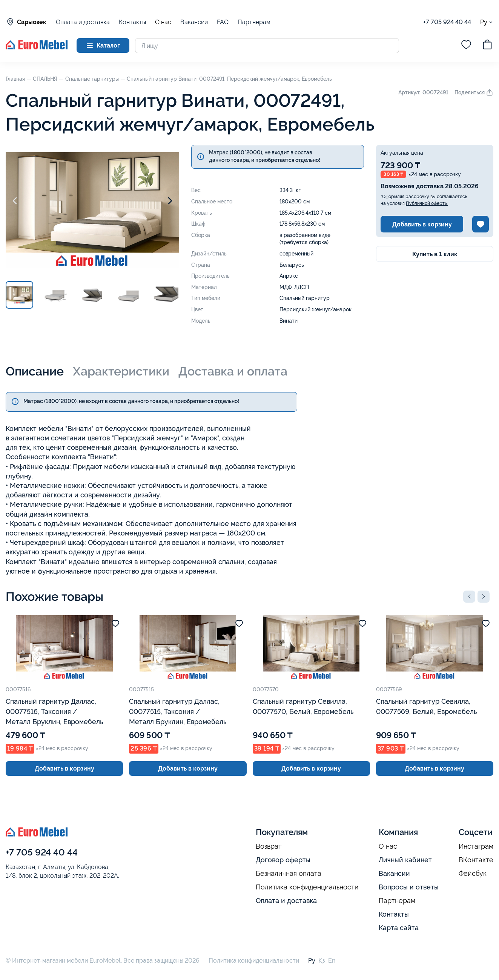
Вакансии (194, 22)
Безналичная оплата (289, 874)
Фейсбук (473, 874)
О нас (163, 22)
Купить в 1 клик (435, 254)
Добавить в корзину (422, 224)
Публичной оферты (427, 203)
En (332, 961)
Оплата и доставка (83, 22)
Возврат (269, 846)
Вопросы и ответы (409, 887)
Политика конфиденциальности (307, 887)
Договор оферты (283, 860)
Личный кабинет (405, 860)
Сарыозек (26, 22)
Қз (322, 961)
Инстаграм (476, 846)
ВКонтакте (476, 860)
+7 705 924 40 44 (447, 22)
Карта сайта (399, 928)
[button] (469, 597)
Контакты (132, 22)
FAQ (223, 22)
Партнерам (254, 22)
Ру (487, 22)
